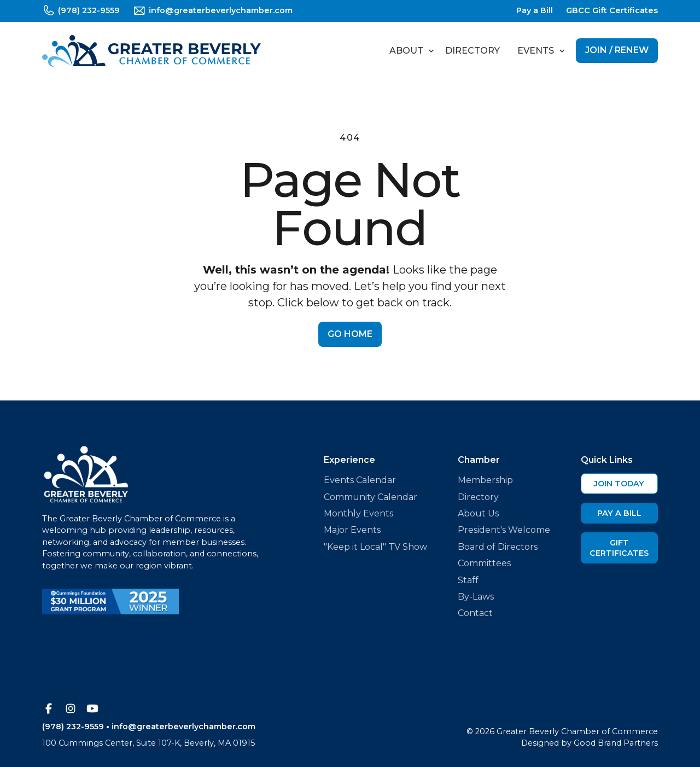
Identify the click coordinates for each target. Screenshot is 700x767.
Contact (475, 613)
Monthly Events (358, 513)
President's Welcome (504, 530)
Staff (468, 580)
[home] (151, 51)
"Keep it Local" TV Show (375, 547)
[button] (409, 51)
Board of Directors (498, 547)
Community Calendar (371, 497)
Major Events (352, 530)
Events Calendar (360, 480)
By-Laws (476, 597)
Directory (472, 51)
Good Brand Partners (616, 743)
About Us (478, 513)
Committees (484, 563)
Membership (485, 480)
